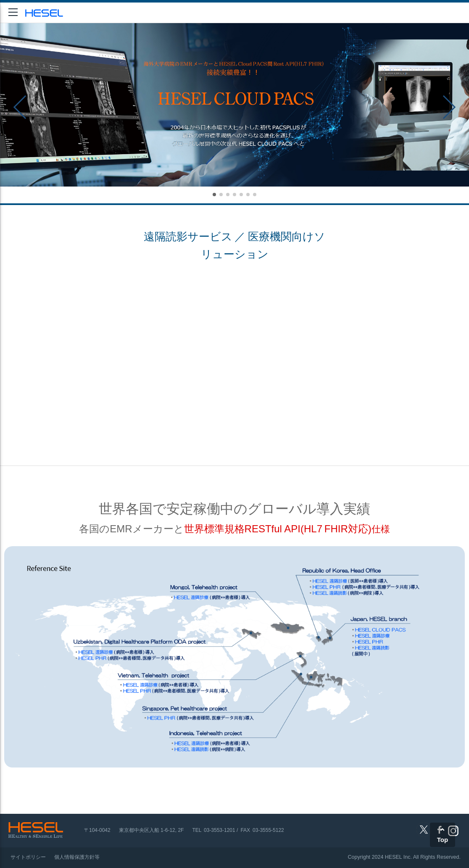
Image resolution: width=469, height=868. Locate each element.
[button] (214, 195)
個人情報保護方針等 (77, 857)
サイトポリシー (28, 857)
